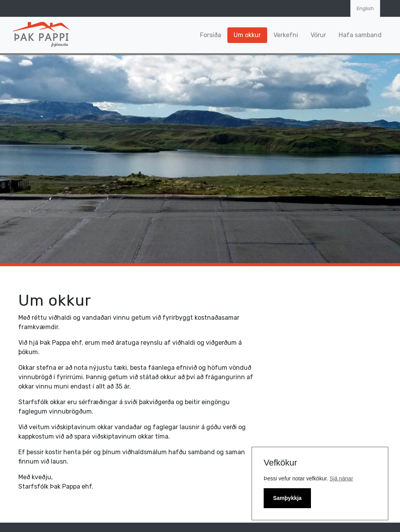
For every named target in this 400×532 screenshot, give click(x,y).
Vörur (318, 35)
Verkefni (286, 35)
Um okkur (247, 35)
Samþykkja (287, 498)
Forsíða (211, 35)
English (365, 8)
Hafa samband (360, 35)
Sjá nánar (341, 478)
